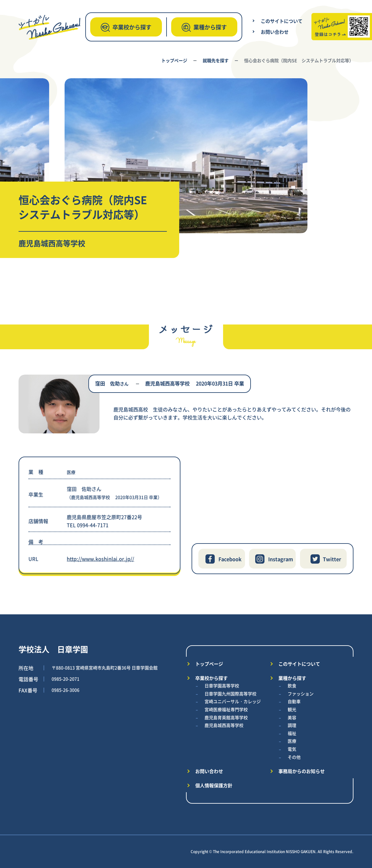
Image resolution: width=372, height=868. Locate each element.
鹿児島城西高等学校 (224, 725)
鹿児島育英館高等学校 (226, 717)
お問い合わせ (275, 32)
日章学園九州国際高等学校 (230, 694)
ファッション (301, 694)
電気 (292, 749)
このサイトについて (282, 21)
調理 (292, 725)
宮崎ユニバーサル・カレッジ (233, 701)
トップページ (174, 60)
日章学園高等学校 (222, 685)
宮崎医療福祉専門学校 (226, 709)
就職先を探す (216, 60)
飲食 (292, 685)
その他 (294, 757)
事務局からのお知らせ (302, 771)
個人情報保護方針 (214, 785)
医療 (292, 741)
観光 (292, 709)
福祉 (292, 733)
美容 (292, 717)
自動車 (294, 701)
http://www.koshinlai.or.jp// (100, 559)
